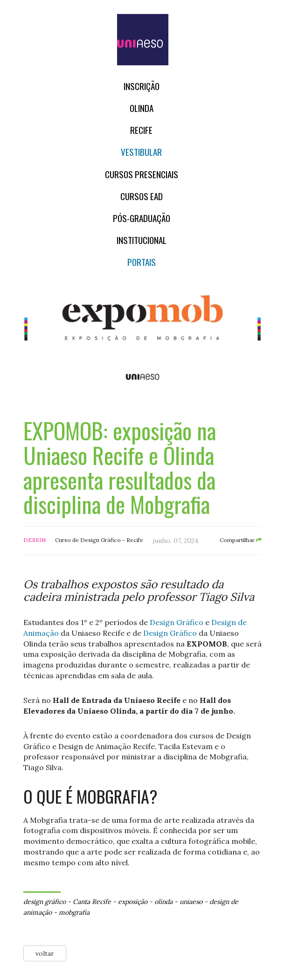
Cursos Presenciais (142, 174)
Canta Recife (92, 902)
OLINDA (142, 108)
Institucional (142, 240)
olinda (163, 902)
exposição (133, 902)
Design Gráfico (177, 622)
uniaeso (191, 902)
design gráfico (45, 902)
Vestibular (141, 152)
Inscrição (142, 86)
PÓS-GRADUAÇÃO (142, 218)
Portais (142, 262)
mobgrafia (74, 912)
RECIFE (141, 130)
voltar (45, 953)
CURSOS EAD (142, 196)
